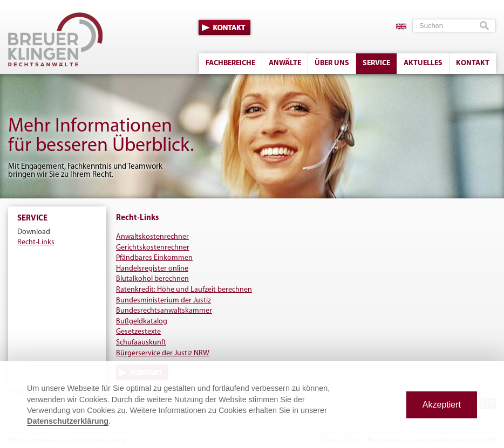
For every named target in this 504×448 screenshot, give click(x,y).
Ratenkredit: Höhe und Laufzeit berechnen (184, 290)
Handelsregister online (152, 269)
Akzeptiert (442, 405)
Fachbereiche (230, 63)
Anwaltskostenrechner (152, 237)
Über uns (332, 63)
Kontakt (224, 27)
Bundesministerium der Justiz (164, 301)
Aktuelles (423, 63)
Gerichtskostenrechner (153, 248)
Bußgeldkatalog (142, 322)
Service (376, 63)
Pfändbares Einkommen (154, 258)
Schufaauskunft (141, 343)
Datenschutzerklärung (68, 421)
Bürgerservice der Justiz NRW (163, 353)
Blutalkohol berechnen (152, 279)
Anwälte (285, 63)
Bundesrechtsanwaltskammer (164, 311)
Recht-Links (36, 242)
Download (34, 232)
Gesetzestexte (138, 332)
